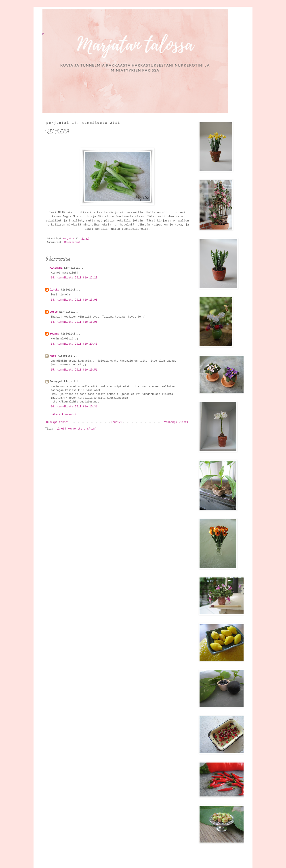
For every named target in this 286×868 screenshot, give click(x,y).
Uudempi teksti (58, 422)
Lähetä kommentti (64, 415)
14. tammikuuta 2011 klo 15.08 (74, 300)
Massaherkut (72, 242)
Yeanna (54, 334)
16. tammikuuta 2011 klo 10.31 (74, 407)
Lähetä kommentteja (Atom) (76, 429)
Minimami (56, 268)
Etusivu (116, 422)
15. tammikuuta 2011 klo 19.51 (74, 370)
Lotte (54, 312)
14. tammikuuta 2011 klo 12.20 (74, 278)
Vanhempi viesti (176, 422)
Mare (53, 356)
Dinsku (54, 290)
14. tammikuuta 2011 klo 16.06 (74, 322)
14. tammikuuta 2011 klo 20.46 (74, 344)
